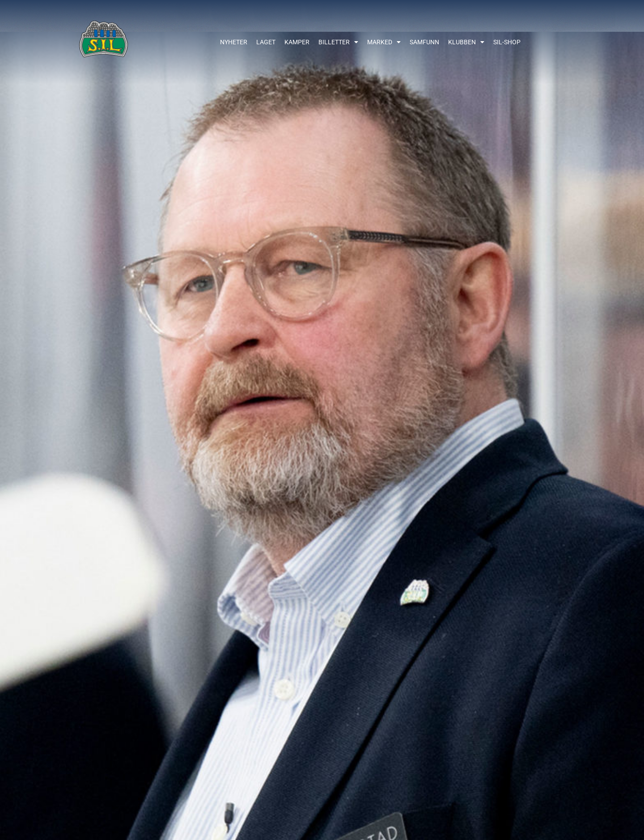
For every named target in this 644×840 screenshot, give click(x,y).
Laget (266, 42)
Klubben (466, 42)
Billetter (338, 42)
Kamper (297, 42)
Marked (384, 42)
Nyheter (234, 42)
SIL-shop (507, 42)
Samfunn (424, 42)
